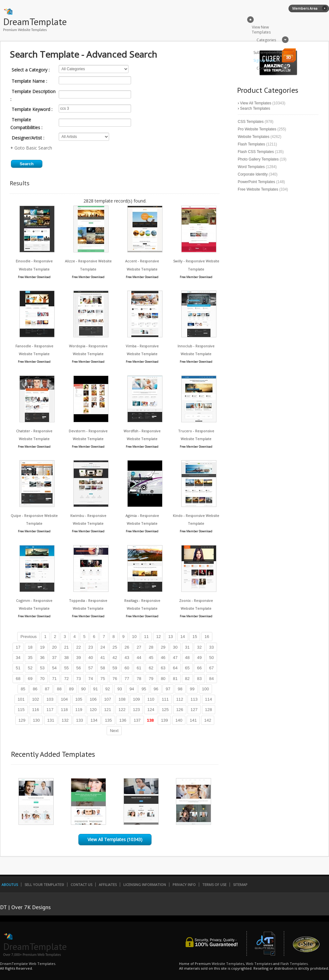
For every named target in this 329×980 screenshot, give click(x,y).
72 (66, 679)
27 (139, 647)
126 (180, 710)
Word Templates (251, 167)
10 (134, 637)
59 (115, 668)
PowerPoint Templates (256, 182)
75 (103, 679)
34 (18, 658)
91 (96, 689)
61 (139, 668)
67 (212, 668)
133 (79, 720)
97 (168, 689)
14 (183, 637)
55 (66, 668)
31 (187, 647)
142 (208, 720)
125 (165, 710)
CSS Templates (251, 122)
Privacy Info (184, 885)
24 (103, 647)
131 (51, 720)
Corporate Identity (253, 174)
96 (156, 689)
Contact (263, 68)
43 (127, 658)
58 (103, 668)
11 (146, 637)
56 (79, 668)
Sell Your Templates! (44, 885)
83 (199, 679)
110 (151, 699)
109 (136, 699)
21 (66, 647)
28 (151, 647)
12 (159, 637)
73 (79, 679)
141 (193, 720)
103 (50, 699)
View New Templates (261, 30)
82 (187, 679)
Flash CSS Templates (256, 152)
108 (122, 699)
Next (114, 731)
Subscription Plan (269, 53)
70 (42, 679)
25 (115, 647)
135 (108, 720)
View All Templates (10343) (115, 839)
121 (108, 710)
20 (54, 647)
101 (21, 699)
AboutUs (10, 885)
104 (64, 699)
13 (170, 637)
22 (79, 647)
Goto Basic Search (33, 148)
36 (42, 658)
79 (151, 679)
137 (137, 720)
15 (195, 637)
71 (54, 679)
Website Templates (254, 137)
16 (207, 637)
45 (151, 658)
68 (18, 679)
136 (123, 720)
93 (120, 689)
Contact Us (81, 885)
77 (127, 679)
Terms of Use (214, 885)
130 (36, 720)
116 (35, 710)
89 (71, 689)
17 (18, 647)
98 (180, 689)
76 (115, 679)
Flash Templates (251, 144)
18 (30, 647)
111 (165, 699)
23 (91, 647)
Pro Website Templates (257, 129)
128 (209, 710)
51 (18, 668)
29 (163, 647)
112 (180, 699)
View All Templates (256, 103)
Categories (266, 40)
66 (199, 668)
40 (91, 658)
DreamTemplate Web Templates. (28, 964)
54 (54, 668)
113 (194, 699)
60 (127, 668)
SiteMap (240, 885)
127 (194, 710)
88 (59, 689)
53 (42, 668)
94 (132, 689)
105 (79, 699)
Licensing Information (145, 885)
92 (108, 689)
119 (79, 710)
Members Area (305, 8)
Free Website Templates (258, 189)
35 (30, 658)
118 (64, 710)
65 (187, 668)
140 (179, 720)
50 (212, 658)
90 (84, 689)
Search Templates (255, 108)
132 (65, 720)
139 (164, 720)
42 (115, 658)
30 (175, 647)
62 (151, 668)
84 (212, 679)
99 (192, 689)
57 (91, 668)
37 (54, 658)
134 (94, 720)
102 (35, 699)
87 (47, 689)
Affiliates (108, 885)
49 (199, 658)
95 (144, 689)
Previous (29, 637)
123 (136, 710)
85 (23, 689)
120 (93, 710)
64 (175, 668)
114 (209, 699)
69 (30, 679)
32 (199, 647)
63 (163, 668)
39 (79, 658)
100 (205, 689)
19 (42, 647)
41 (103, 658)
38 (66, 658)
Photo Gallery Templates (258, 159)
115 (21, 710)
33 (212, 647)
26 (127, 647)
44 (139, 658)
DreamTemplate (35, 21)
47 (175, 658)
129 (22, 720)
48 (187, 658)
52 (30, 668)
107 (108, 699)
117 (50, 710)
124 (151, 710)
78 (139, 679)
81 (175, 679)
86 (35, 689)
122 (122, 710)
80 (163, 679)
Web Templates (259, 964)
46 (163, 658)
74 (91, 679)
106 (93, 699)
